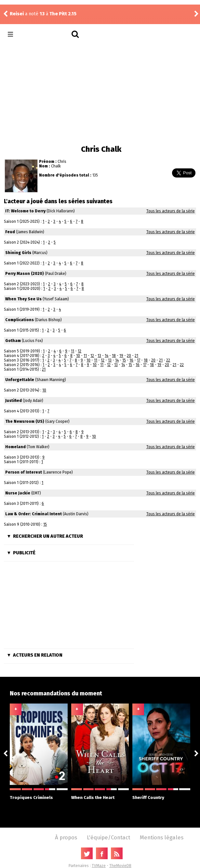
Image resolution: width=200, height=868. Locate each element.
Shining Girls (18, 253)
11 (73, 351)
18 (114, 356)
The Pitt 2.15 (63, 14)
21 (136, 356)
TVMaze (99, 866)
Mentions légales (162, 837)
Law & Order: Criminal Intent (33, 514)
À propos (66, 837)
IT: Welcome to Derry (25, 211)
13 (99, 356)
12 (80, 351)
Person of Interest (24, 472)
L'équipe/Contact (108, 837)
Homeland (15, 447)
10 (78, 356)
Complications (20, 320)
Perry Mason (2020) (25, 274)
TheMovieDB (120, 866)
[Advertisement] (100, 92)
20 (129, 356)
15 (124, 360)
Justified (13, 401)
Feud (10, 232)
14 (107, 356)
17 (139, 360)
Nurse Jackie (18, 493)
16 (131, 360)
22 (168, 360)
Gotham (13, 341)
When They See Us (23, 299)
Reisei (17, 14)
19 (121, 356)
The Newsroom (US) (25, 421)
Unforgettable (20, 380)
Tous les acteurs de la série (171, 211)
